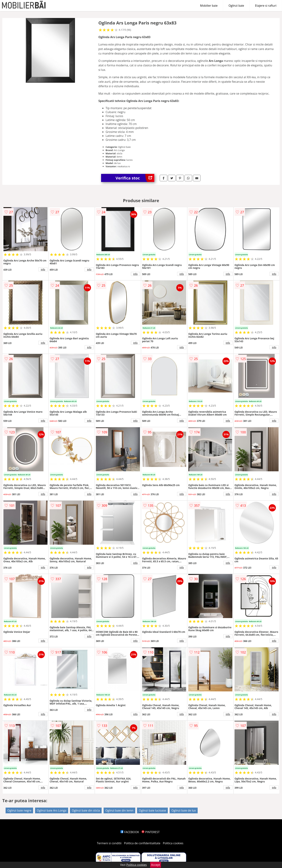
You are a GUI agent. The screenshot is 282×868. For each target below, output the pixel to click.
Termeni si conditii (109, 843)
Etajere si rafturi (266, 6)
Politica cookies (173, 843)
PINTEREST (151, 832)
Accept (156, 865)
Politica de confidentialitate (142, 843)
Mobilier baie (209, 6)
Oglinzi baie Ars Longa (52, 810)
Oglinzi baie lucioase (152, 810)
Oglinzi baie (236, 6)
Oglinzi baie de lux (184, 810)
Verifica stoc (135, 178)
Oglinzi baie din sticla (86, 810)
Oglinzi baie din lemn (119, 810)
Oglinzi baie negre (19, 810)
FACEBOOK (130, 832)
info (43, 269)
